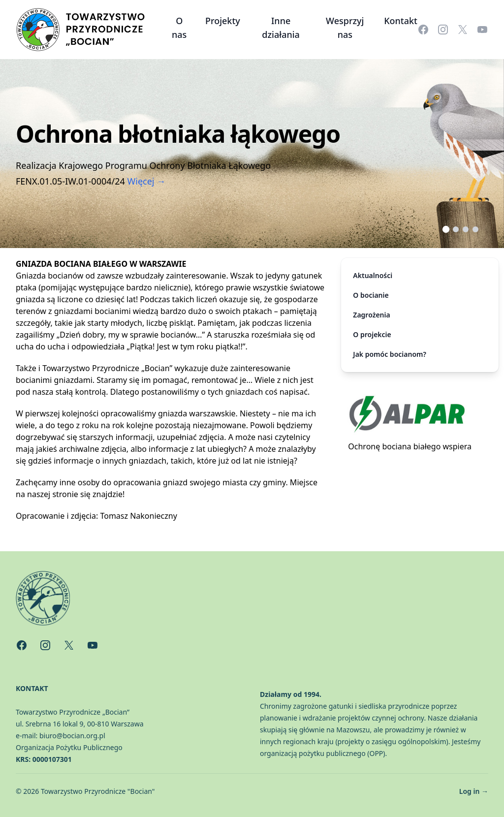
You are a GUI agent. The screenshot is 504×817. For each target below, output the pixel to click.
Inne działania (281, 28)
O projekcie (372, 334)
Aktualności (373, 275)
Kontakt (401, 21)
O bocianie (371, 295)
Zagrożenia (371, 315)
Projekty (223, 21)
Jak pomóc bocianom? (390, 354)
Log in (474, 791)
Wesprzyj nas (345, 28)
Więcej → (147, 181)
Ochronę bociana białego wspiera (410, 446)
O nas (179, 28)
